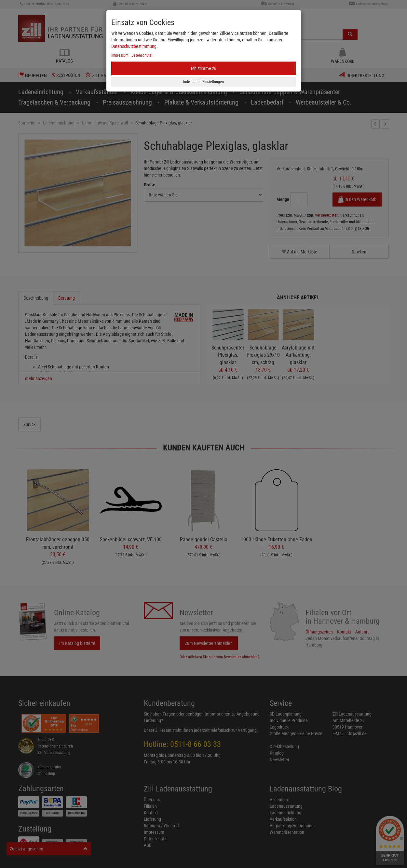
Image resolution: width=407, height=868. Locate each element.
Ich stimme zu (204, 68)
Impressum (120, 55)
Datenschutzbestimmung (134, 46)
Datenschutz (141, 55)
